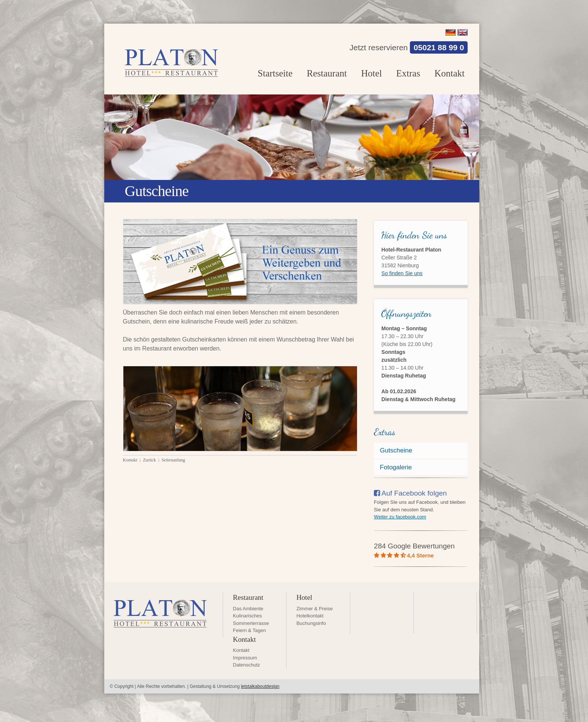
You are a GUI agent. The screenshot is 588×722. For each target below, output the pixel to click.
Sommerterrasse (251, 623)
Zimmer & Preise (314, 609)
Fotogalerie (396, 467)
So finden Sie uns (402, 273)
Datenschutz (246, 665)
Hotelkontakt (310, 616)
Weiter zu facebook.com (400, 517)
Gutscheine (396, 450)
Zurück (150, 460)
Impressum (245, 658)
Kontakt (449, 73)
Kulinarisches (247, 616)
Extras (408, 73)
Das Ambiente (248, 609)
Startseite (275, 73)
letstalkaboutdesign (260, 686)
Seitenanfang (173, 460)
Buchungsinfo (311, 623)
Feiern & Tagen (249, 630)
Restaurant (327, 73)
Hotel (372, 73)
